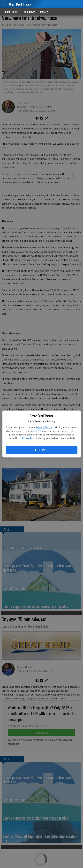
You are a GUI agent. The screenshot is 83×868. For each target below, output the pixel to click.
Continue (41, 450)
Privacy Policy (37, 431)
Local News (11, 12)
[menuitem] (45, 12)
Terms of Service (44, 427)
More (45, 12)
